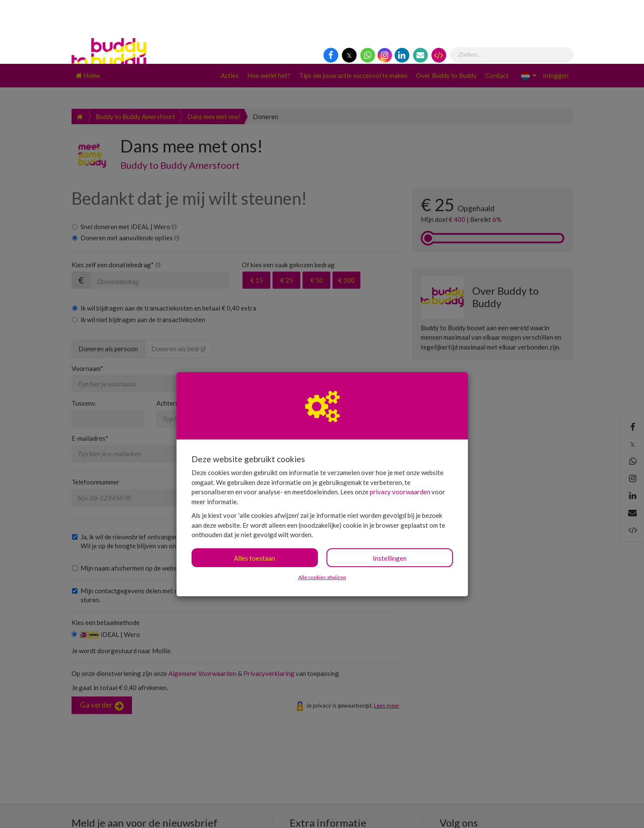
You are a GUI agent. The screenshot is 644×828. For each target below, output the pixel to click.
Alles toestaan (255, 494)
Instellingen (390, 494)
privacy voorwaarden (400, 428)
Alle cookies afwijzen (322, 513)
